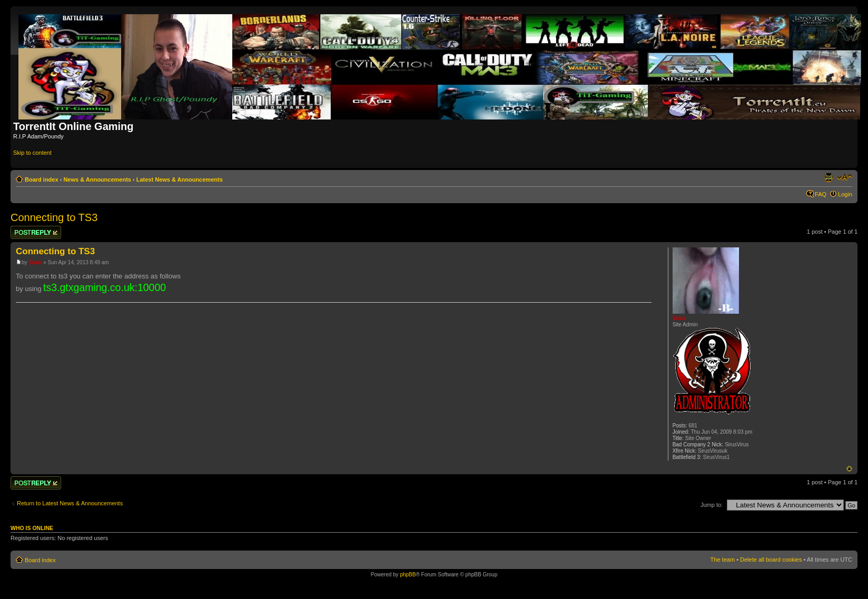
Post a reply (36, 232)
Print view (828, 177)
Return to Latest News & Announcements (70, 503)
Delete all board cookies (771, 560)
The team (723, 560)
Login (845, 194)
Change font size (845, 177)
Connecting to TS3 (54, 217)
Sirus (35, 262)
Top (849, 469)
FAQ (821, 194)
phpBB (408, 575)
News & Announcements (97, 179)
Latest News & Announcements (180, 179)
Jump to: (712, 505)
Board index (42, 179)
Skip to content (32, 153)
